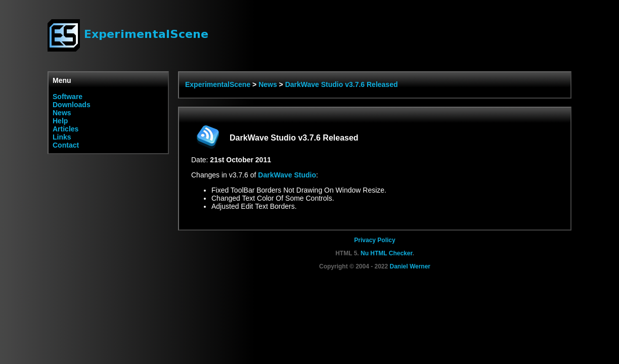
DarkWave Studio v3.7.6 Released (342, 84)
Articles (65, 129)
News (62, 113)
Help (60, 121)
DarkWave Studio (287, 175)
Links (62, 137)
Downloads (72, 105)
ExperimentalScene (218, 84)
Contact (66, 145)
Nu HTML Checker (386, 253)
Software (68, 97)
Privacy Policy (374, 240)
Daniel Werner (410, 266)
